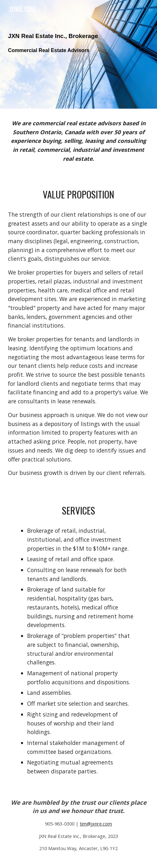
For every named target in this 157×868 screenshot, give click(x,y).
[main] (78, 54)
